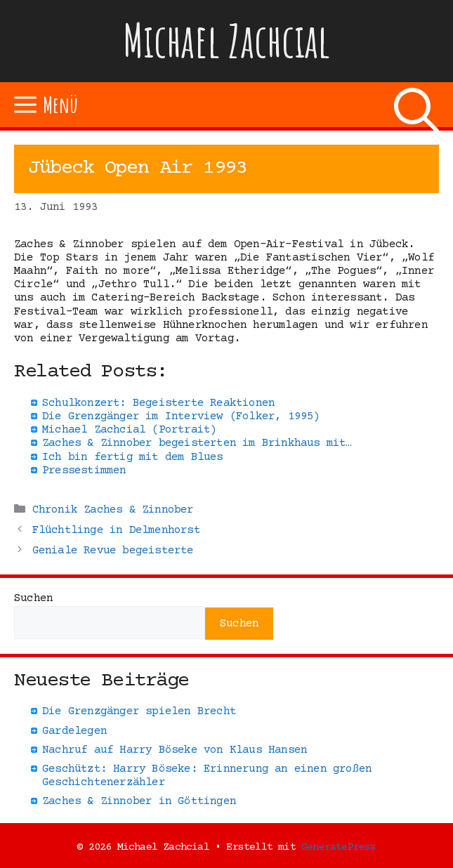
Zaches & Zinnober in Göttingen (139, 801)
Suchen (33, 598)
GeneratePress (339, 847)
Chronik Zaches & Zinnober (113, 510)
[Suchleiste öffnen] (416, 105)
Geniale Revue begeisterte (113, 551)
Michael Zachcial (227, 40)
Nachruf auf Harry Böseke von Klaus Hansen (175, 750)
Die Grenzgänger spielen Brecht (139, 711)
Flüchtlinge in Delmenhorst (116, 530)
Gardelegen (74, 731)
